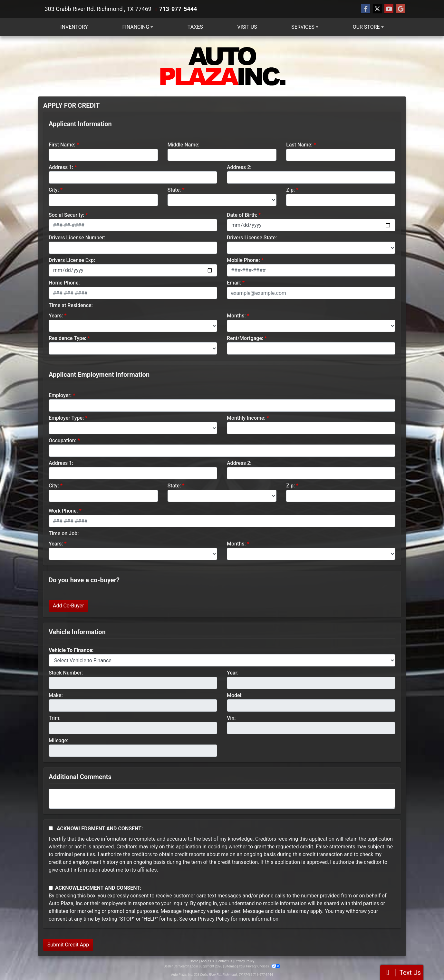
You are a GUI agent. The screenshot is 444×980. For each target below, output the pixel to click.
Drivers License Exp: (72, 260)
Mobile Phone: (243, 260)
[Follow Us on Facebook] (366, 9)
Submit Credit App (68, 945)
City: (54, 190)
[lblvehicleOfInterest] (222, 660)
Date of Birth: (242, 215)
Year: (233, 673)
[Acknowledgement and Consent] (51, 828)
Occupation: (63, 440)
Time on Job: (64, 533)
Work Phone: (63, 511)
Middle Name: (183, 145)
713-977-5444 (178, 9)
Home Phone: (64, 283)
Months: (236, 316)
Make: (56, 695)
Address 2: (239, 167)
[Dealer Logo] (222, 66)
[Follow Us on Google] (401, 9)
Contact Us (224, 961)
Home (194, 961)
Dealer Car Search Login (181, 966)
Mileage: (58, 740)
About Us (207, 961)
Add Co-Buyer (68, 606)
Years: (56, 316)
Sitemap (231, 966)
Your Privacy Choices (260, 966)
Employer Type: (66, 418)
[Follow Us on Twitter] (377, 9)
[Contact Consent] (51, 888)
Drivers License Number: (77, 238)
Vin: (231, 718)
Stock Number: (66, 673)
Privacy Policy (214, 919)
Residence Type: (68, 338)
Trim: (55, 718)
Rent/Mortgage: (245, 338)
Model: (235, 695)
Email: (234, 283)
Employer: (60, 395)
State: (174, 190)
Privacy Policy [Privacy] (245, 961)
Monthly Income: (246, 418)
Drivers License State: (252, 238)
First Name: (62, 145)
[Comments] (222, 799)
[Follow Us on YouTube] (389, 9)
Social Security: (67, 215)
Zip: (290, 190)
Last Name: (299, 145)
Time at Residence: (71, 305)
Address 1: (61, 167)
